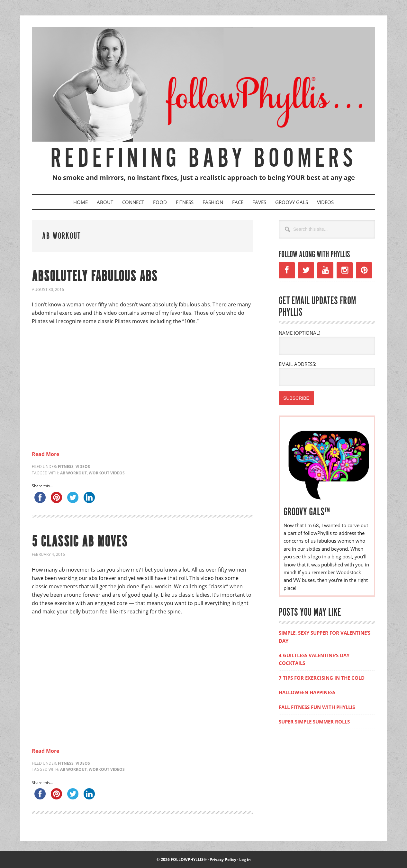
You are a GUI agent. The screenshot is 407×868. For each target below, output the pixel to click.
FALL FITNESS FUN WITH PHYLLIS (317, 707)
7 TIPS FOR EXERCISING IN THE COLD (322, 678)
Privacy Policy (223, 859)
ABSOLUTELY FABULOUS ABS (95, 277)
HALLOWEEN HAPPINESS (307, 692)
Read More (45, 454)
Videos (83, 467)
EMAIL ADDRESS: (298, 364)
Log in (245, 859)
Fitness (66, 467)
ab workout (73, 473)
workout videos (107, 473)
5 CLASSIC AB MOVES (80, 542)
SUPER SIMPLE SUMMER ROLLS (314, 722)
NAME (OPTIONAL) (299, 333)
